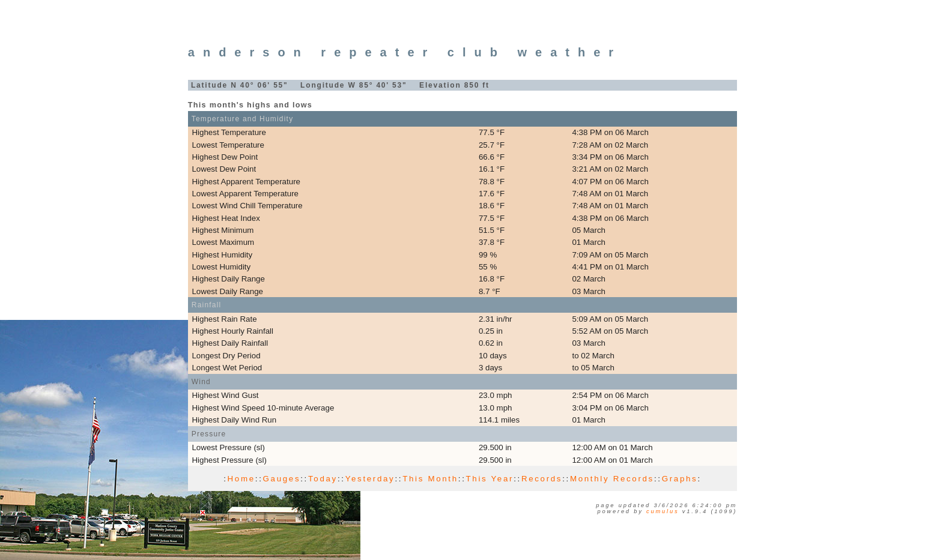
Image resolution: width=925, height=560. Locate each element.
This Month (430, 479)
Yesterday (370, 479)
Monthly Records (612, 479)
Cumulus (663, 511)
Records (542, 479)
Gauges (282, 479)
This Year (490, 479)
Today (323, 479)
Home (241, 479)
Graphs (680, 479)
